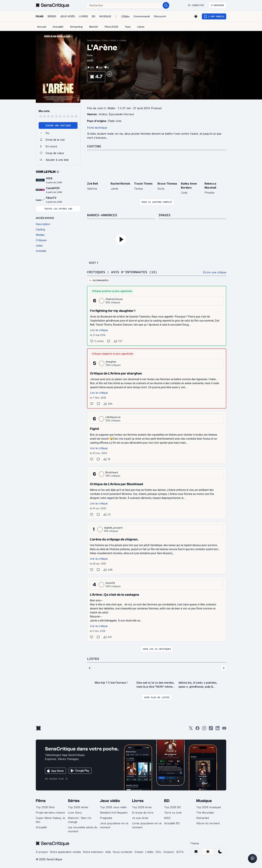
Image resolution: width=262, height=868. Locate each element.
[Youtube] (224, 729)
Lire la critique (99, 330)
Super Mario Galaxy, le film (50, 820)
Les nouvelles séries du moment (83, 829)
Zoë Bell (92, 184)
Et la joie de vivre (143, 813)
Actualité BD (172, 823)
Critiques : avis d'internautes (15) (122, 272)
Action (113, 40)
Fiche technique (97, 128)
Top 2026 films (45, 807)
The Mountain (205, 813)
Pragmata (106, 818)
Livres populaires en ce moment (147, 825)
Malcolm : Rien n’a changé (79, 820)
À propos (42, 852)
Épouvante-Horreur (121, 114)
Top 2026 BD (173, 807)
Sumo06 (110, 583)
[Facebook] (198, 729)
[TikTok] (211, 729)
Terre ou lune (173, 813)
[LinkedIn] (218, 729)
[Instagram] (204, 729)
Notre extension (93, 852)
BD (167, 801)
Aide (108, 852)
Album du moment (208, 823)
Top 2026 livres (142, 807)
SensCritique (93, 40)
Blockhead (112, 472)
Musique (204, 801)
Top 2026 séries (78, 807)
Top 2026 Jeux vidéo (113, 807)
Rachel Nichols (120, 184)
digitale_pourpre (113, 528)
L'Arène (123, 40)
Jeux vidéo (110, 801)
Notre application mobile (65, 852)
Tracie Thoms (143, 184)
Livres (138, 801)
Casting (94, 146)
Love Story (75, 813)
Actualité (41, 827)
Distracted (203, 818)
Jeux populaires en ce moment (114, 825)
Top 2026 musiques (209, 807)
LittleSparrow (113, 417)
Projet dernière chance (50, 813)
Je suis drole (140, 818)
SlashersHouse (114, 299)
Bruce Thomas (167, 184)
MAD (167, 818)
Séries (74, 801)
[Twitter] (191, 729)
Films (105, 40)
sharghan (111, 362)
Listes (93, 659)
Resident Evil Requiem (114, 813)
